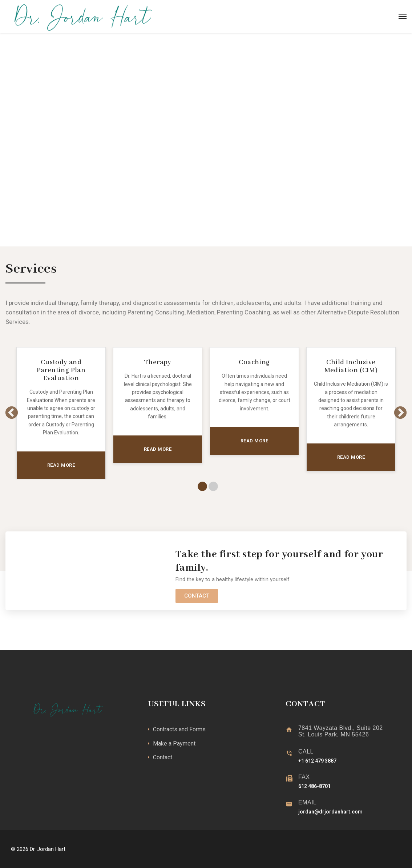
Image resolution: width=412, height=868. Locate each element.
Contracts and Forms (179, 729)
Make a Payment (174, 744)
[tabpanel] (61, 413)
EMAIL (308, 802)
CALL (306, 752)
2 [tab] (211, 487)
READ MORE (61, 465)
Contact (163, 757)
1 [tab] (201, 487)
